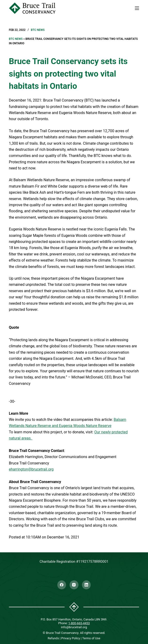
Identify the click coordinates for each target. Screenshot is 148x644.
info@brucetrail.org (74, 627)
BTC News (38, 30)
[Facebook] (62, 585)
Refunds (53, 638)
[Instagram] (74, 585)
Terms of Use (91, 638)
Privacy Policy (71, 638)
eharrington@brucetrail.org (31, 469)
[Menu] (137, 8)
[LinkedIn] (86, 585)
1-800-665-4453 (79, 623)
